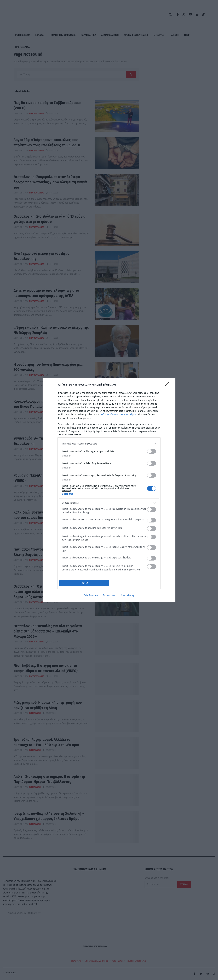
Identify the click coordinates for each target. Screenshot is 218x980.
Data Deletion (91, 595)
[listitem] (109, 444)
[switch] (152, 451)
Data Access (109, 595)
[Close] (168, 385)
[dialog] (109, 490)
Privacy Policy (127, 595)
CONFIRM (84, 583)
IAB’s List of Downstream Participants (119, 415)
